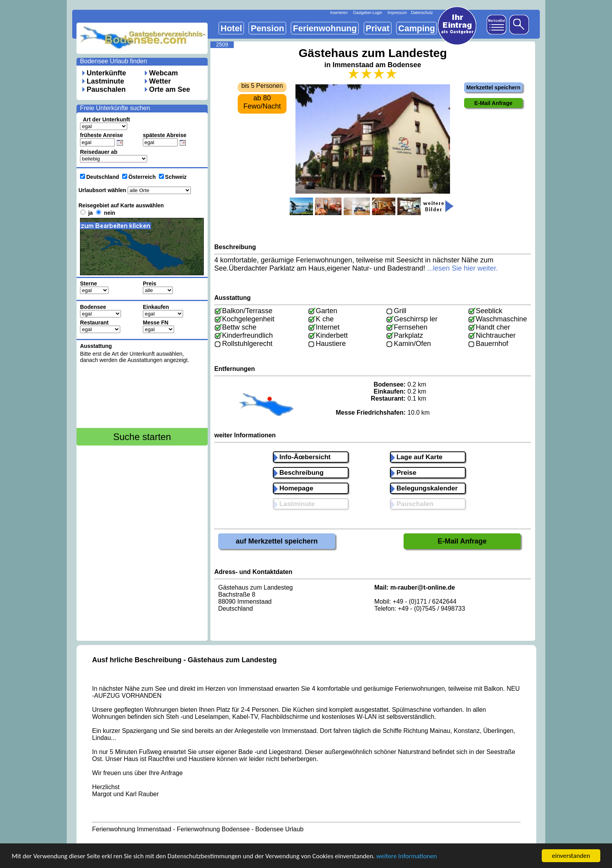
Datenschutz (422, 13)
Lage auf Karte (417, 457)
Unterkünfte (106, 73)
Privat (378, 28)
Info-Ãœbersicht (302, 457)
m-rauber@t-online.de (423, 587)
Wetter (160, 81)
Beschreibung (299, 473)
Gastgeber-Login (367, 13)
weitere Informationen (407, 857)
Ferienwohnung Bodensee (213, 829)
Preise (404, 473)
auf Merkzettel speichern (277, 541)
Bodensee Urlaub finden (114, 61)
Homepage (294, 488)
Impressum (397, 13)
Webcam (164, 73)
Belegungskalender (424, 488)
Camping (416, 28)
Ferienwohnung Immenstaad (132, 829)
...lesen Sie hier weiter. (462, 268)
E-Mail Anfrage (462, 541)
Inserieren (339, 13)
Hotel (231, 28)
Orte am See (170, 89)
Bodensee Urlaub (279, 829)
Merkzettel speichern (494, 87)
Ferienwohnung (325, 28)
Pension (267, 28)
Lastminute (105, 81)
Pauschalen (106, 89)
